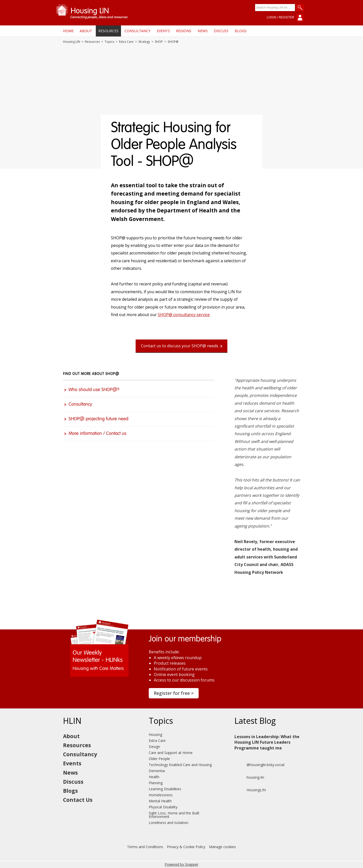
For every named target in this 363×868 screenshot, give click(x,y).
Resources (108, 31)
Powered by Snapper (181, 864)
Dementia (157, 771)
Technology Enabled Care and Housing (180, 765)
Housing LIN (72, 42)
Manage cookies (222, 847)
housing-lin (249, 777)
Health (154, 777)
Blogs (241, 31)
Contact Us (78, 800)
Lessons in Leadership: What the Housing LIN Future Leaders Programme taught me (267, 742)
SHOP (159, 42)
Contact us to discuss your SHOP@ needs (180, 346)
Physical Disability (163, 807)
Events (163, 31)
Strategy (144, 42)
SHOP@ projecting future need (98, 419)
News (203, 31)
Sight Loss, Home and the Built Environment (174, 815)
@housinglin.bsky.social (259, 765)
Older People (159, 759)
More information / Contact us (97, 434)
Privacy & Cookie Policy (186, 847)
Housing (155, 734)
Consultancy (138, 31)
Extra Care (126, 42)
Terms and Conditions (145, 847)
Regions (184, 31)
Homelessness (161, 795)
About (86, 31)
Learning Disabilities (165, 789)
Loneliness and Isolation (169, 823)
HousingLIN (250, 790)
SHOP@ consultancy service (184, 315)
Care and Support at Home (171, 753)
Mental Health (160, 801)
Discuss (221, 31)
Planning (156, 783)
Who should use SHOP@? (94, 390)
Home (68, 31)
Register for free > (174, 693)
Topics (109, 42)
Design (154, 747)
